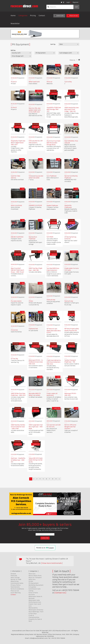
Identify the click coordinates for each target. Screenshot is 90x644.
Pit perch (14, 82)
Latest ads (59, 16)
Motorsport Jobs (34, 600)
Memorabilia (33, 608)
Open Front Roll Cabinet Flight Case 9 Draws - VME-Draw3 (17, 270)
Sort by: (53, 44)
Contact (42, 16)
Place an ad (73, 16)
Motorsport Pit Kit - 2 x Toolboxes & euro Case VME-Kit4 (36, 362)
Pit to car (49, 82)
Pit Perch (14, 108)
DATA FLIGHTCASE (16, 206)
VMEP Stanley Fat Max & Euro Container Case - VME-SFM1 (18, 427)
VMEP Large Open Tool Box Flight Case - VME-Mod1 (36, 427)
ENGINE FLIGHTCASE (17, 237)
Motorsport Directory (36, 610)
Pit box (31, 301)
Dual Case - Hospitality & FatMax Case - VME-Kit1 (18, 460)
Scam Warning (16, 593)
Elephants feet (33, 329)
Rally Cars (32, 579)
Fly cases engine (16, 301)
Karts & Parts (33, 593)
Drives (31, 581)
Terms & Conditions (17, 589)
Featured (14, 576)
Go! (76, 7)
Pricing (33, 16)
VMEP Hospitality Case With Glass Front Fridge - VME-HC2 (72, 109)
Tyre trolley (68, 82)
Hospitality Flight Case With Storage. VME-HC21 (54, 109)
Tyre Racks (50, 237)
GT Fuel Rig (14, 359)
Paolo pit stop (51, 300)
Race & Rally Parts (35, 576)
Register (76, 2)
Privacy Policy (16, 585)
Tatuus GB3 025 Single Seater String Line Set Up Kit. (36, 460)
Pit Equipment (34, 583)
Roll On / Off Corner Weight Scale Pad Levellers (70, 427)
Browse (13, 574)
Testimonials (15, 587)
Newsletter (15, 24)
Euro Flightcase (52, 176)
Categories (23, 16)
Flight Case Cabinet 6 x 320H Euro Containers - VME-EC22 (54, 362)
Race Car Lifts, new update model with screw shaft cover (35, 110)
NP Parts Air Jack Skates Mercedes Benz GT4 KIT (54, 331)
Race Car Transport (35, 577)
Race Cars (32, 574)
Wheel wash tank (34, 82)
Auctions (32, 595)
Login (68, 2)
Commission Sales (17, 583)
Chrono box (14, 330)
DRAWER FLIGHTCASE (35, 205)
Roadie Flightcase (52, 206)
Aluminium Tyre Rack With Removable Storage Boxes (53, 143)
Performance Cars (35, 602)
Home (13, 16)
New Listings (15, 577)
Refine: (13, 50)
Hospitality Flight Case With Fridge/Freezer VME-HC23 (18, 143)
